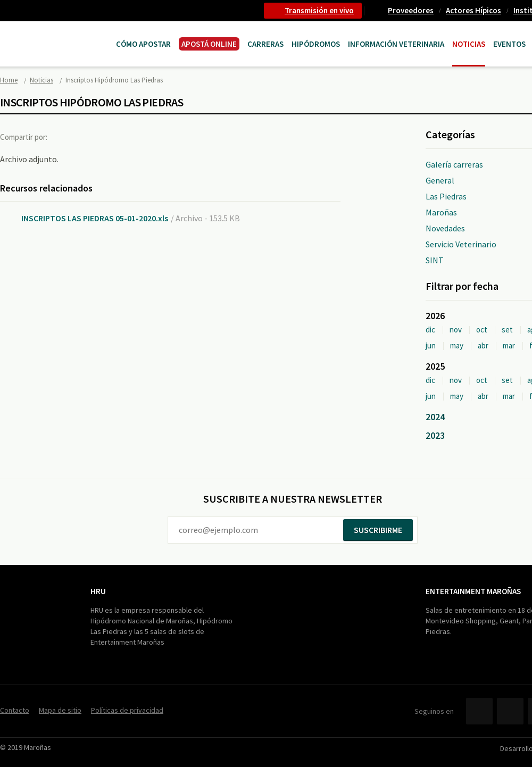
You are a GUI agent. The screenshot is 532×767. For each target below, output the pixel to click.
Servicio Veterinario (461, 244)
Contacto (15, 710)
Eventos (509, 44)
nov (456, 330)
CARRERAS (265, 44)
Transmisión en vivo (319, 10)
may (457, 345)
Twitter (87, 137)
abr (483, 345)
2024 (435, 417)
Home (9, 80)
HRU (98, 591)
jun (431, 345)
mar (509, 345)
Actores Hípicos (473, 10)
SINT (435, 260)
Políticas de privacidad (127, 710)
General (440, 180)
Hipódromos (316, 44)
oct (482, 330)
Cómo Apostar (143, 44)
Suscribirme (378, 530)
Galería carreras (454, 164)
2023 (435, 435)
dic (430, 330)
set (507, 330)
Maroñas (441, 212)
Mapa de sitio (60, 710)
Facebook (65, 137)
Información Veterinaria (396, 44)
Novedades (445, 228)
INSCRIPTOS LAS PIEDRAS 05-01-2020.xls (95, 218)
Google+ (109, 137)
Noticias (469, 44)
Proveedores (411, 10)
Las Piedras (446, 196)
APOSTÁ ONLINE (209, 44)
